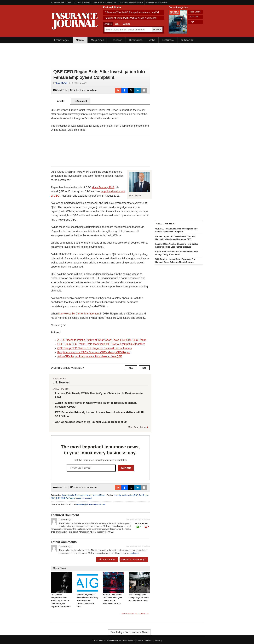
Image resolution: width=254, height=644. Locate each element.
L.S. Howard (62, 83)
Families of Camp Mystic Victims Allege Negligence (130, 18)
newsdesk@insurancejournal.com (91, 504)
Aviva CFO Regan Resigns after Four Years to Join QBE (90, 356)
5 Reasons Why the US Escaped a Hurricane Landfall (132, 12)
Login (192, 22)
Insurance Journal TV (105, 2)
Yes (131, 368)
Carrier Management (157, 2)
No (144, 368)
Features (168, 40)
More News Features (135, 614)
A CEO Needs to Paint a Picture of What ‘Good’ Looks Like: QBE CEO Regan (102, 340)
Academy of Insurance (131, 2)
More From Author (138, 427)
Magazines (97, 40)
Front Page (62, 40)
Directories (136, 40)
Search (157, 30)
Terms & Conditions (144, 641)
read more (134, 553)
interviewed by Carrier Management (79, 314)
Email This (60, 90)
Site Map (158, 641)
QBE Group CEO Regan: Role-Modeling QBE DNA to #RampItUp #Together (101, 344)
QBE (53, 498)
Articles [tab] (108, 24)
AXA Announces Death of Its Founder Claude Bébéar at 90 (91, 422)
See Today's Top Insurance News (129, 632)
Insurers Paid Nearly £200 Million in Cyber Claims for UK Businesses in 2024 (113, 588)
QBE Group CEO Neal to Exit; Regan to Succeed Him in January (95, 348)
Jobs (152, 40)
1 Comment (81, 101)
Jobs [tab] (117, 24)
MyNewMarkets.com (61, 2)
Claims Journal (82, 2)
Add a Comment (107, 559)
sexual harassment (84, 498)
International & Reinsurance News (77, 495)
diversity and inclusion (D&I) (126, 495)
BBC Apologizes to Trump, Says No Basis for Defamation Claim (139, 587)
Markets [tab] (126, 24)
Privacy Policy (129, 641)
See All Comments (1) (134, 559)
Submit (126, 468)
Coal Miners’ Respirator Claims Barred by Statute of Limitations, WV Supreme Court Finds (61, 590)
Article (61, 101)
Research (116, 40)
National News (99, 495)
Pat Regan (144, 495)
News (80, 40)
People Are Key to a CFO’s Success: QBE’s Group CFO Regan (94, 352)
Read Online (195, 12)
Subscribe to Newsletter (84, 90)
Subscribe (194, 17)
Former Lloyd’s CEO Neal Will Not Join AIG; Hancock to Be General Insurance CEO (87, 590)
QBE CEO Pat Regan (65, 498)
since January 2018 (103, 187)
